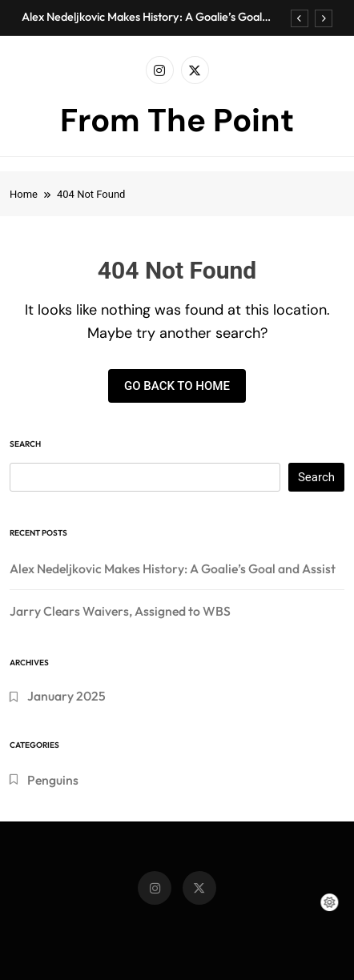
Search (25, 444)
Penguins (53, 780)
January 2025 (66, 696)
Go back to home (177, 386)
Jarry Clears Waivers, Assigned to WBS (120, 611)
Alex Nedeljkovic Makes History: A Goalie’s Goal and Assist (142, 17)
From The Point (177, 120)
